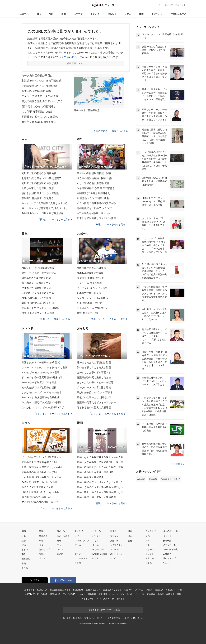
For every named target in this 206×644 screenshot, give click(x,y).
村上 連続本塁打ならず (89, 303)
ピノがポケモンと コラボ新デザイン (41, 457)
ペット (96, 558)
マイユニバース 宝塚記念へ (92, 308)
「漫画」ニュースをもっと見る (110, 503)
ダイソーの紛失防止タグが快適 (40, 96)
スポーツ (78, 14)
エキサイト (180, 5)
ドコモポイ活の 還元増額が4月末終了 (42, 377)
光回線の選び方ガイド (60, 590)
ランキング (157, 14)
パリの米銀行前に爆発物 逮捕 (93, 183)
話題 (130, 541)
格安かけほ (55, 594)
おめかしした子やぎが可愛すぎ (94, 372)
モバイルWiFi (69, 594)
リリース (167, 536)
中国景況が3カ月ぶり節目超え (93, 193)
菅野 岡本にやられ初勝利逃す (39, 106)
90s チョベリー (117, 554)
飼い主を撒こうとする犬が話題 (94, 367)
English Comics (100, 554)
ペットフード (88, 599)
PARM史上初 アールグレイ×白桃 (39, 482)
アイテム (139, 590)
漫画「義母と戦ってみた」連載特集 (96, 497)
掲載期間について (76, 63)
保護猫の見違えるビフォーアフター (96, 402)
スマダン (114, 536)
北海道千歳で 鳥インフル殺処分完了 (41, 178)
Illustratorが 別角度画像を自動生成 (40, 397)
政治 (24, 545)
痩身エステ (108, 599)
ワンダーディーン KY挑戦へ (92, 298)
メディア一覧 (169, 545)
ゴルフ (60, 550)
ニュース (24, 14)
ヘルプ (166, 563)
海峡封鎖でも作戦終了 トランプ (94, 208)
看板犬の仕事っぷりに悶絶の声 (94, 397)
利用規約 (77, 618)
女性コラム (115, 541)
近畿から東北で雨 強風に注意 (38, 188)
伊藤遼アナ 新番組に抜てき (37, 288)
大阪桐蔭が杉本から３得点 (91, 268)
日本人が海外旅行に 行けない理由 (40, 492)
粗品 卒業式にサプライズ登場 (38, 313)
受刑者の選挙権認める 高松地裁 (39, 173)
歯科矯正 (170, 594)
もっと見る (178, 464)
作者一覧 (167, 541)
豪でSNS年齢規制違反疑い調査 (94, 173)
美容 (179, 594)
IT (76, 550)
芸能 (64, 14)
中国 (24, 564)
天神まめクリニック (112, 590)
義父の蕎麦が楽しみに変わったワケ (42, 101)
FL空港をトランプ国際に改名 (93, 198)
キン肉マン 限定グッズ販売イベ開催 (41, 402)
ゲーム (78, 545)
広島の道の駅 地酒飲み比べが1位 (40, 472)
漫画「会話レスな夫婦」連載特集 (95, 472)
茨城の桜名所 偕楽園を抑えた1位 (40, 462)
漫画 (141, 14)
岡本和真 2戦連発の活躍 (90, 273)
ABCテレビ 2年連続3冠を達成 (38, 268)
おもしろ (112, 14)
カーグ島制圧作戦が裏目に (37, 75)
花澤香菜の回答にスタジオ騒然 (40, 117)
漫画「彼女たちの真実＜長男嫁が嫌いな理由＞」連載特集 (102, 492)
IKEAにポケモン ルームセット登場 (41, 372)
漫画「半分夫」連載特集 (90, 477)
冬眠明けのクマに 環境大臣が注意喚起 (43, 213)
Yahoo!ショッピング (171, 479)
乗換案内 (151, 594)
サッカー (61, 545)
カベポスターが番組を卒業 (36, 283)
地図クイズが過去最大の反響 (37, 487)
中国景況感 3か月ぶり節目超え (40, 86)
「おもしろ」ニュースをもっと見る (108, 414)
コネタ (96, 541)
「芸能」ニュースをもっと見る (55, 319)
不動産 (161, 594)
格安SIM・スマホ (174, 590)
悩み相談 (92, 594)
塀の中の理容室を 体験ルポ (37, 497)
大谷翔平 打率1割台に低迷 (37, 112)
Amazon (141, 479)
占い (112, 594)
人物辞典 (167, 554)
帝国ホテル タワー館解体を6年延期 (41, 362)
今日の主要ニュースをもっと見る (112, 131)
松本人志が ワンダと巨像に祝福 (39, 387)
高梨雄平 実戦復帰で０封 (91, 278)
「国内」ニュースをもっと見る (55, 219)
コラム (128, 14)
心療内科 (128, 590)
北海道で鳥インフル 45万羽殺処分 (42, 81)
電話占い (159, 590)
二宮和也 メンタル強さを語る (38, 293)
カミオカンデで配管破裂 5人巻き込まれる (44, 203)
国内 (39, 14)
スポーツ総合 (63, 536)
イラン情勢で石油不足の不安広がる (96, 203)
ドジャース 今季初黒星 (89, 283)
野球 (59, 541)
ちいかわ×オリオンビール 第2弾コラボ (43, 407)
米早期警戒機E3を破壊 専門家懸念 (96, 188)
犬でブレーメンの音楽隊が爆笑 (94, 387)
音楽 (41, 545)
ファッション (81, 558)
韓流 (41, 554)
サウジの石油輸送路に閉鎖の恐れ (95, 178)
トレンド (95, 14)
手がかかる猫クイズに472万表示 (95, 392)
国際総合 (26, 559)
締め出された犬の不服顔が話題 (94, 362)
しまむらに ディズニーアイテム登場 (41, 392)
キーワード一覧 (170, 550)
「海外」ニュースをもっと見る (110, 224)
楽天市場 (153, 479)
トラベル (114, 550)
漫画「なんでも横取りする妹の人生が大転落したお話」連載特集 (102, 457)
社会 (24, 536)
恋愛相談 (103, 594)
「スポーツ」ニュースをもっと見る (108, 319)
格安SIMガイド (32, 594)
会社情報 (67, 618)
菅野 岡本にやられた (88, 313)
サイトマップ (169, 558)
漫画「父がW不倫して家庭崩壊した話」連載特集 (102, 462)
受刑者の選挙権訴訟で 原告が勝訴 (40, 183)
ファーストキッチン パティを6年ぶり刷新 (44, 367)
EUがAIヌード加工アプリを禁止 (39, 382)
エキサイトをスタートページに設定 (103, 610)
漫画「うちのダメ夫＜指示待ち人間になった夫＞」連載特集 (102, 487)
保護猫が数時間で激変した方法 (94, 377)
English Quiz (98, 550)
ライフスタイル (117, 545)
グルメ (78, 554)
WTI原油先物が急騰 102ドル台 (94, 213)
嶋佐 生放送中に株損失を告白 (38, 303)
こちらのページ (73, 57)
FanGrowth (78, 590)
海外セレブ (44, 550)
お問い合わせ (137, 618)
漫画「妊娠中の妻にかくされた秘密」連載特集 (102, 467)
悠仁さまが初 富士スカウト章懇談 (40, 193)
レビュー (79, 536)
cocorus (82, 594)
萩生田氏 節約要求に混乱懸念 (38, 198)
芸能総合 (43, 536)
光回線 (44, 594)
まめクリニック (93, 590)
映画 (41, 541)
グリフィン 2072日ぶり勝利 (92, 288)
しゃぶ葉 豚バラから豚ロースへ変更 (41, 477)
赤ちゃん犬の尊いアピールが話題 (95, 382)
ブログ (149, 590)
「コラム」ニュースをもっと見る (54, 508)
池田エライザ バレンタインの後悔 (40, 308)
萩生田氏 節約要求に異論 (36, 91)
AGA (99, 599)
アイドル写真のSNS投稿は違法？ (40, 502)
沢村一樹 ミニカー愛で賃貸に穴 (39, 273)
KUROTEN (42, 590)
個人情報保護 (114, 618)
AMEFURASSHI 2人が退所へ (37, 298)
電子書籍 (120, 599)
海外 (51, 14)
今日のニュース (178, 14)
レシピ (130, 594)
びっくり (97, 536)
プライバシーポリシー (95, 618)
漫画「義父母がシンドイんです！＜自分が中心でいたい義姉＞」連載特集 (102, 482)
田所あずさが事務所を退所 (36, 278)
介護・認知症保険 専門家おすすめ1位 (42, 467)
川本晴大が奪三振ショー (90, 293)
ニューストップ (166, 5)
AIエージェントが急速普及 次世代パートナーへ (47, 208)
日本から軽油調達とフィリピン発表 (96, 218)
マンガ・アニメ (82, 541)
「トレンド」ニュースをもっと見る (53, 414)
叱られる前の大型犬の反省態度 (94, 407)
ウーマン (120, 594)
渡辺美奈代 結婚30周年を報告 (39, 122)
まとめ (25, 550)
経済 (24, 541)
